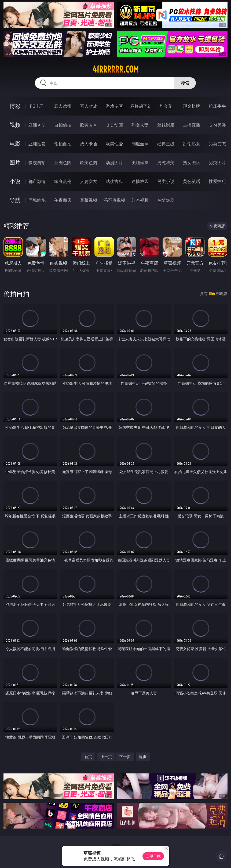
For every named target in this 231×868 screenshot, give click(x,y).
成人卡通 (89, 144)
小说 (15, 181)
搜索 (185, 83)
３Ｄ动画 (114, 125)
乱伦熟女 (192, 144)
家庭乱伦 (63, 181)
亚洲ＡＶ (37, 125)
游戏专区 (114, 106)
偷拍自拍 (63, 144)
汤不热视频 (114, 200)
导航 (15, 200)
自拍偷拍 (63, 125)
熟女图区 (192, 163)
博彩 (15, 106)
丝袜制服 (166, 125)
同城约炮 (37, 200)
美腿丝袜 (140, 163)
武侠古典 (114, 181)
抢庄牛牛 (217, 106)
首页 (88, 757)
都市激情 (37, 181)
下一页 (125, 757)
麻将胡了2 (140, 106)
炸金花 (166, 106)
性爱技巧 (217, 181)
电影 (15, 144)
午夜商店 (63, 200)
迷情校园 (140, 181)
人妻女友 (89, 181)
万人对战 (89, 106)
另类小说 (166, 181)
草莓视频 (89, 200)
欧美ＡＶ (89, 125)
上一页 (106, 757)
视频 (15, 125)
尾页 (143, 757)
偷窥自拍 (37, 163)
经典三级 (166, 144)
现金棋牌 (192, 106)
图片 (15, 162)
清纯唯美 (166, 163)
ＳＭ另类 (217, 125)
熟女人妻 (140, 125)
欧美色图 (89, 163)
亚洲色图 (63, 163)
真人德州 (63, 106)
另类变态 (217, 144)
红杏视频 (140, 200)
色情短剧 (166, 200)
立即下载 (153, 856)
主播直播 (192, 125)
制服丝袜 (140, 144)
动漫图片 (114, 163)
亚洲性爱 (37, 144)
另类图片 (217, 163)
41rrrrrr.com (115, 69)
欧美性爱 (114, 144)
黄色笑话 (192, 181)
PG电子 (37, 106)
